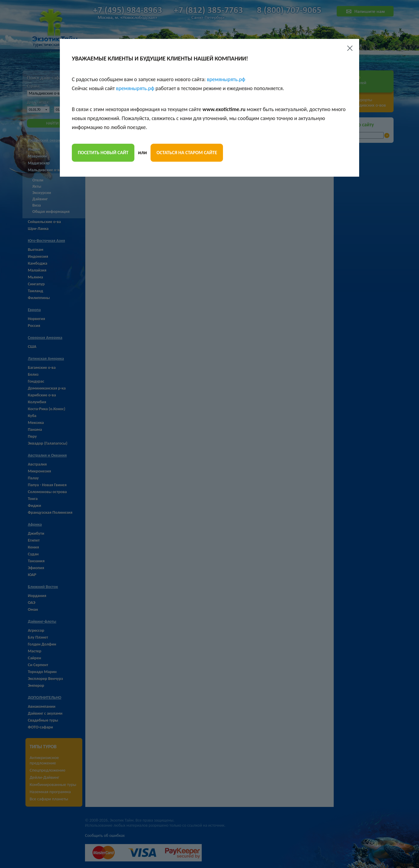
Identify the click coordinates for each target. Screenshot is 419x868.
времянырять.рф (226, 79)
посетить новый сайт (103, 153)
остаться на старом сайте (187, 153)
